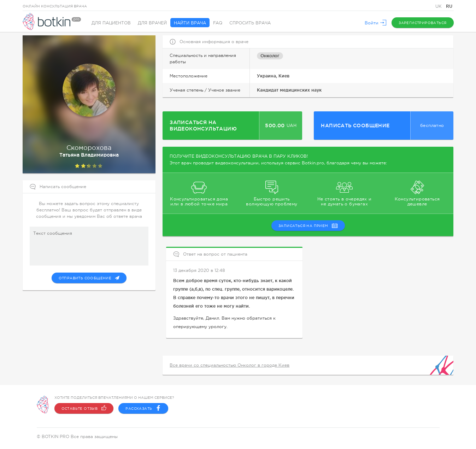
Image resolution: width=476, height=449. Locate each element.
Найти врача (190, 23)
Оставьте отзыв (84, 408)
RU (449, 6)
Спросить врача (250, 23)
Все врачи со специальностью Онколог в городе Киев (230, 365)
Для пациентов (111, 23)
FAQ (218, 23)
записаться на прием (308, 226)
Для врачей (152, 23)
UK (439, 6)
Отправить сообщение (89, 278)
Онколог (270, 56)
